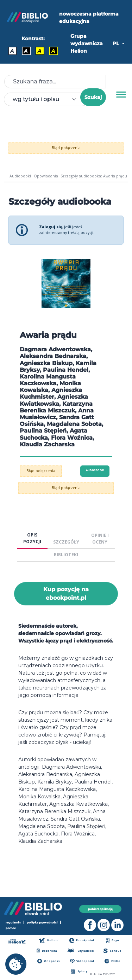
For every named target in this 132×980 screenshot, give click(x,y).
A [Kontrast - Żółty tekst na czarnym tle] (53, 51)
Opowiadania (46, 176)
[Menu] (121, 95)
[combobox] (46, 99)
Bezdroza (47, 951)
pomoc (11, 928)
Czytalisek (80, 951)
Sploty (79, 971)
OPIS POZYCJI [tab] (32, 538)
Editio (112, 961)
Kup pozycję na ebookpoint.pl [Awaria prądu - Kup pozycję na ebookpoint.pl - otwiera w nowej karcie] (66, 594)
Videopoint (82, 961)
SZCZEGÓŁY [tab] (66, 542)
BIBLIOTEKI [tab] (66, 555)
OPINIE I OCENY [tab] (100, 539)
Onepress (49, 961)
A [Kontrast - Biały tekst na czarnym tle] (26, 51)
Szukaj (93, 97)
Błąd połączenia (66, 148)
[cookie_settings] (16, 964)
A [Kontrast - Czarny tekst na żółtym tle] (40, 51)
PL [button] (117, 43)
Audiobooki (20, 176)
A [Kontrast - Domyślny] (12, 51)
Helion (48, 940)
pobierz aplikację (100, 909)
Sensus (112, 951)
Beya (113, 940)
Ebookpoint (82, 940)
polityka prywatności (42, 922)
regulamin (13, 922)
